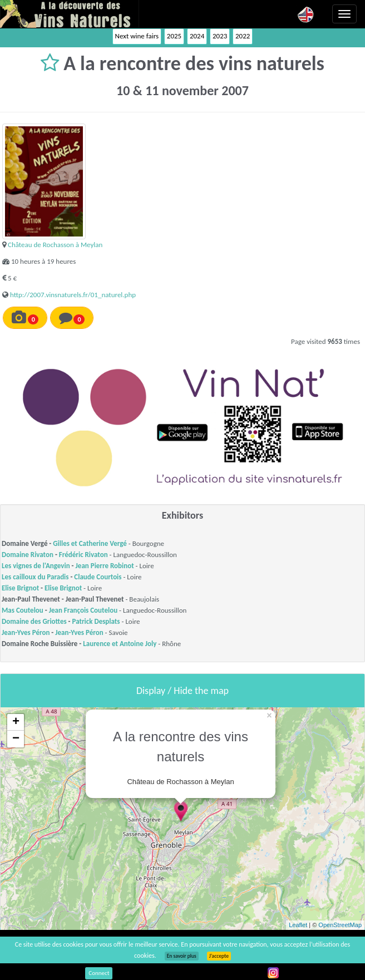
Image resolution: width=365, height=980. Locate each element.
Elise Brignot (20, 588)
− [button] (16, 739)
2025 (174, 36)
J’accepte (219, 956)
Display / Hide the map (182, 691)
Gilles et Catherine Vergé (90, 543)
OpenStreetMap (340, 925)
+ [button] (16, 722)
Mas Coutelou (23, 610)
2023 (220, 36)
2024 (197, 36)
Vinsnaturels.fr (70, 14)
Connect (99, 973)
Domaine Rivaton (28, 555)
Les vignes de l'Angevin (36, 566)
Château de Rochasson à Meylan (55, 245)
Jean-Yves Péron (26, 632)
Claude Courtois (98, 577)
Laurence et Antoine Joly (120, 644)
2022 (243, 36)
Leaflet (298, 925)
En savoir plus (182, 956)
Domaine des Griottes (34, 621)
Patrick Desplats (96, 621)
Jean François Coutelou (83, 610)
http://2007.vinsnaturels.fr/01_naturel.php (73, 295)
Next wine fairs (137, 36)
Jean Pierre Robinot (105, 566)
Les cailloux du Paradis (35, 577)
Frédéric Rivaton (83, 555)
